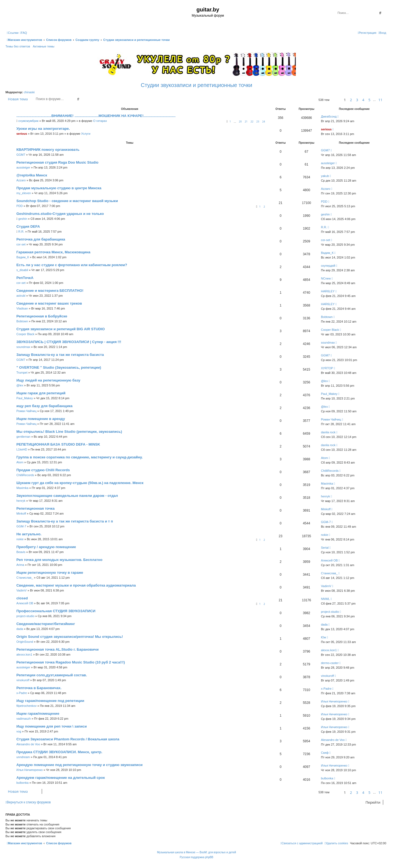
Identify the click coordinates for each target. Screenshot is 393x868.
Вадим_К (23, 257)
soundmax (23, 347)
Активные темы (44, 46)
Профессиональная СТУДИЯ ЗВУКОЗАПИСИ (56, 611)
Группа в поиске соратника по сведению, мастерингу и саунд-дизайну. (80, 457)
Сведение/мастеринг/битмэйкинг (46, 624)
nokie (20, 539)
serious (22, 134)
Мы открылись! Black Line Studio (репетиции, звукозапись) (69, 432)
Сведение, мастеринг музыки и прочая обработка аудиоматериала (76, 585)
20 (240, 121)
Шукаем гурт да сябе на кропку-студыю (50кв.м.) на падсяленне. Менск (80, 483)
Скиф (325, 753)
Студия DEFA (28, 226)
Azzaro (21, 180)
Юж (323, 637)
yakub (325, 176)
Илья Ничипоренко (334, 701)
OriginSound (25, 642)
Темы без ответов (18, 46)
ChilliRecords (25, 475)
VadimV (22, 590)
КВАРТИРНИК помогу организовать (48, 150)
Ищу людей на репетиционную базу (48, 380)
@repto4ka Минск (32, 175)
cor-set (21, 244)
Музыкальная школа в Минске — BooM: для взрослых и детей (196, 852)
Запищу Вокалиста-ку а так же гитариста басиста (60, 355)
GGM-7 (21, 526)
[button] (336, 100)
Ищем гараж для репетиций (41, 393)
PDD (20, 206)
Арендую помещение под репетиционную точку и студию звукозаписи (79, 765)
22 (252, 121)
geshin (23, 219)
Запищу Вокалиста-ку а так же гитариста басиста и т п (65, 521)
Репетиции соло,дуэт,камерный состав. (52, 675)
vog (19, 731)
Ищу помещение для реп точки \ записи (52, 726)
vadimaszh (24, 719)
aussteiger (23, 167)
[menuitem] (23, 33)
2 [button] (351, 100)
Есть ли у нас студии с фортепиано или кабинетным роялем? (72, 265)
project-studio (25, 616)
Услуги (86, 134)
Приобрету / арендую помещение (46, 547)
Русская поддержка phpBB (196, 857)
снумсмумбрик (28, 121)
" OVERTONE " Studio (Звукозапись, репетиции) (59, 367)
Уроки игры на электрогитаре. (43, 129)
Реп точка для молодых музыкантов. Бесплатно (59, 560)
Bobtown (22, 321)
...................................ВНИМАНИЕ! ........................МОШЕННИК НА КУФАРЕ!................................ (96, 116)
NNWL (325, 599)
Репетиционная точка (35, 508)
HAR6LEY (328, 291)
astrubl (21, 296)
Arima (20, 565)
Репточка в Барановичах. (39, 688)
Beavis (21, 552)
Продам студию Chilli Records (43, 470)
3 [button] (357, 100)
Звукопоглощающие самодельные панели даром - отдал (67, 496)
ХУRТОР (327, 368)
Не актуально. (29, 534)
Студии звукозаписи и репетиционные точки (196, 85)
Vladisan (22, 308)
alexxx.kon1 (24, 654)
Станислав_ (25, 578)
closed (22, 598)
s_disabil (22, 270)
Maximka (22, 488)
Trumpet (22, 373)
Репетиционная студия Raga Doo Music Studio (57, 162)
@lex (20, 385)
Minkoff (21, 513)
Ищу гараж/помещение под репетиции (50, 701)
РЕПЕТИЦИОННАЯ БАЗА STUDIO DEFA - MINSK (58, 444)
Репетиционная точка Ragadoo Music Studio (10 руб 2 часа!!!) (71, 662)
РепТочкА (25, 278)
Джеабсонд (329, 116)
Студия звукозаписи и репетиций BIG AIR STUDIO (61, 329)
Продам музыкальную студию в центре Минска (59, 188)
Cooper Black (25, 334)
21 (246, 121)
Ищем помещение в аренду (41, 419)
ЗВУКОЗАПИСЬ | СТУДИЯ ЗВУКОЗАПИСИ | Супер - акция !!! (69, 342)
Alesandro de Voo (28, 744)
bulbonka (23, 783)
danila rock (328, 432)
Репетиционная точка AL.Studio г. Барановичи (57, 649)
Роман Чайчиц (26, 411)
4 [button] (363, 100)
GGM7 (21, 155)
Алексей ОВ (329, 560)
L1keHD (22, 449)
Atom (20, 462)
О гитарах (100, 121)
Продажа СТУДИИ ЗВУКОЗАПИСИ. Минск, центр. (59, 752)
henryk (21, 501)
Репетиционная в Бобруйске (42, 316)
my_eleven (24, 193)
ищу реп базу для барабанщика (44, 406)
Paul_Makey (25, 398)
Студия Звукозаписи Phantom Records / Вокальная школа (68, 739)
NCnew (326, 278)
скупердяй (328, 266)
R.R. (21, 232)
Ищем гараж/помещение (38, 714)
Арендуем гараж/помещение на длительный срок (61, 778)
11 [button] (380, 100)
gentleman (23, 437)
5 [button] (369, 100)
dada (20, 629)
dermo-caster (330, 663)
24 (264, 121)
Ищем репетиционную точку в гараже (50, 573)
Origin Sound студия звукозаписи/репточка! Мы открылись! (70, 637)
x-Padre (22, 693)
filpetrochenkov (26, 706)
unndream (23, 757)
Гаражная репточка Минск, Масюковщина (53, 252)
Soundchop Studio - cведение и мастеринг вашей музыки (67, 201)
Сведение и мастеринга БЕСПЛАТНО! (50, 291)
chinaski (29, 92)
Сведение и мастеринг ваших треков (49, 303)
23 (258, 121)
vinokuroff (23, 680)
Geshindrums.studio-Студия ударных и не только (60, 214)
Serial (325, 548)
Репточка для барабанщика (41, 239)
